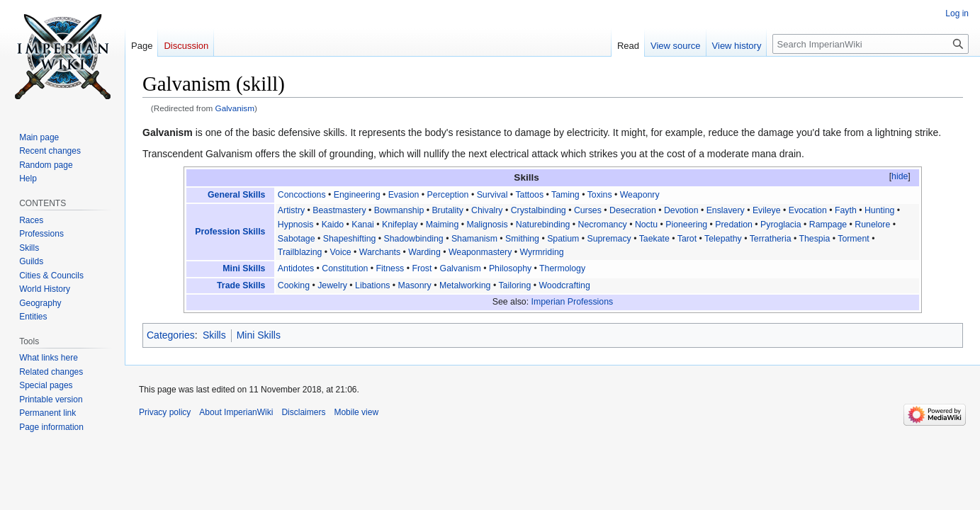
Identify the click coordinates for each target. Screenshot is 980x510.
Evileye (767, 210)
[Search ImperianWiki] (871, 44)
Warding (424, 252)
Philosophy (510, 268)
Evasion (404, 195)
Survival (492, 195)
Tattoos (529, 195)
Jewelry (332, 285)
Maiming (443, 225)
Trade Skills (241, 285)
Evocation (808, 210)
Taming (565, 195)
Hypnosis (296, 225)
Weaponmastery (480, 252)
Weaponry (640, 195)
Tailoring (514, 285)
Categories (171, 335)
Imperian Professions (573, 302)
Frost (422, 268)
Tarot (687, 239)
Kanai (363, 225)
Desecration (633, 210)
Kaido (333, 225)
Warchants (380, 252)
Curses (588, 210)
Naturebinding (543, 225)
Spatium (563, 239)
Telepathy (723, 239)
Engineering (357, 195)
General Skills (236, 195)
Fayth (846, 210)
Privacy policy (165, 412)
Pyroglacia (781, 225)
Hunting (879, 210)
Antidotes (296, 268)
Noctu (646, 225)
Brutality (447, 210)
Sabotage (297, 239)
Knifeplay (400, 225)
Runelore (872, 225)
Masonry (415, 285)
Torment (853, 239)
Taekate (654, 239)
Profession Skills (230, 232)
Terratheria (771, 239)
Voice (341, 252)
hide (900, 176)
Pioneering (686, 225)
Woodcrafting (564, 285)
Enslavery (726, 210)
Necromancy (603, 225)
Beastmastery (339, 210)
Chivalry (487, 210)
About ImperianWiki (236, 412)
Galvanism (235, 108)
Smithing (522, 239)
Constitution (345, 268)
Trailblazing (300, 252)
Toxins (600, 195)
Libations (372, 285)
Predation (734, 225)
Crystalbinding (539, 210)
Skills (214, 335)
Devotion (681, 210)
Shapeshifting (350, 239)
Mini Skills (244, 268)
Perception (448, 195)
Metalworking (465, 285)
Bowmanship (399, 210)
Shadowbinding (414, 239)
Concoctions (302, 195)
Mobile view (356, 412)
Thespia (815, 239)
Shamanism (474, 239)
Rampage (828, 225)
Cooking (294, 285)
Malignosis (487, 225)
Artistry (291, 210)
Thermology (562, 268)
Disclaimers (303, 412)
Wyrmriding (541, 252)
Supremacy (609, 239)
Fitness (390, 268)
